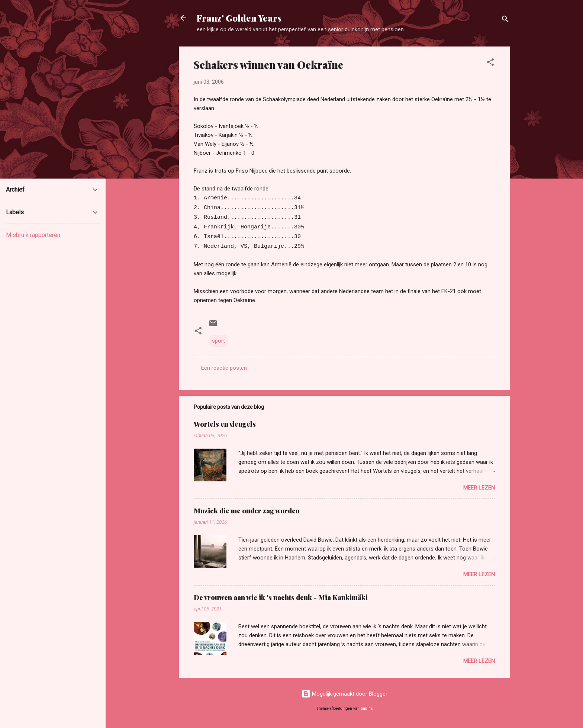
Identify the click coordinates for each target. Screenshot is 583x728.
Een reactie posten (224, 368)
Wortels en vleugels (225, 424)
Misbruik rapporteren (33, 235)
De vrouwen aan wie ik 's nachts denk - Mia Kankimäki (281, 597)
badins (367, 708)
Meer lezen (479, 488)
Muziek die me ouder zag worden (247, 511)
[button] (490, 63)
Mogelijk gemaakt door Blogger (344, 694)
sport (218, 341)
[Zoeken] (505, 20)
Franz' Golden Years (239, 18)
